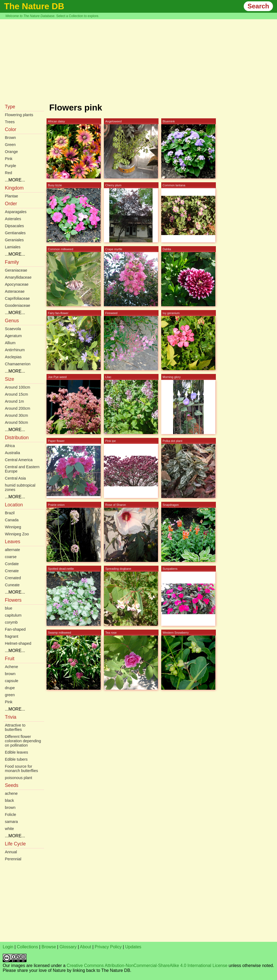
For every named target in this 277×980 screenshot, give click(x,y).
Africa (10, 446)
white (9, 829)
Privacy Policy (108, 947)
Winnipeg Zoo (17, 534)
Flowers (13, 600)
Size (9, 379)
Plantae (11, 196)
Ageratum (13, 336)
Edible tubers (16, 759)
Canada (12, 520)
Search (258, 6)
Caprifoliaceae (17, 298)
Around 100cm (18, 387)
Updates (133, 947)
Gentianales (15, 233)
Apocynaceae (17, 284)
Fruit (10, 659)
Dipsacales (14, 226)
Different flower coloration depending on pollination (23, 741)
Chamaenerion (18, 364)
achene (11, 793)
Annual (11, 852)
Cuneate (12, 585)
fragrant (12, 636)
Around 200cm (18, 408)
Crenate (12, 571)
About (85, 947)
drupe (10, 688)
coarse (11, 557)
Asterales (13, 219)
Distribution (17, 438)
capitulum (13, 615)
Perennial (13, 859)
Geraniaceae (16, 270)
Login (8, 947)
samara (11, 822)
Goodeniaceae (18, 305)
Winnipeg (13, 527)
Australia (12, 453)
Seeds (12, 785)
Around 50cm (17, 422)
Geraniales (14, 240)
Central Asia (15, 478)
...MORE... (15, 180)
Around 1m (14, 401)
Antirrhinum (15, 350)
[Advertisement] (138, 60)
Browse (49, 947)
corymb (11, 622)
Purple (11, 166)
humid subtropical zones (20, 487)
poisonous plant (19, 778)
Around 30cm (17, 415)
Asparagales (16, 212)
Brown (10, 138)
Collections (27, 947)
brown (10, 674)
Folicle (11, 815)
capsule (12, 681)
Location (14, 505)
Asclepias (13, 357)
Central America (19, 460)
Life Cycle (15, 844)
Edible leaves (17, 752)
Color (11, 129)
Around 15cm (17, 394)
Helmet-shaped (18, 643)
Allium (10, 343)
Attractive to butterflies (15, 727)
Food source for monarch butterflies (21, 769)
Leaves (13, 542)
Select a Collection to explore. (78, 16)
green (10, 695)
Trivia (11, 717)
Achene (11, 667)
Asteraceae (15, 291)
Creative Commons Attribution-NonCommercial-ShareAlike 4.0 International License (147, 966)
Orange (11, 152)
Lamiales (13, 247)
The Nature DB (34, 6)
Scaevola (13, 329)
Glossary (68, 947)
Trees (10, 122)
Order (11, 204)
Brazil (10, 513)
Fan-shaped (15, 629)
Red (8, 173)
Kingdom (14, 188)
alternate (12, 550)
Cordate (12, 564)
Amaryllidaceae (18, 277)
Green (10, 145)
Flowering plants (19, 115)
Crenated (13, 578)
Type (10, 107)
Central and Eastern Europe (22, 469)
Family (12, 262)
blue (9, 608)
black (9, 800)
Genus (12, 321)
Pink (9, 159)
